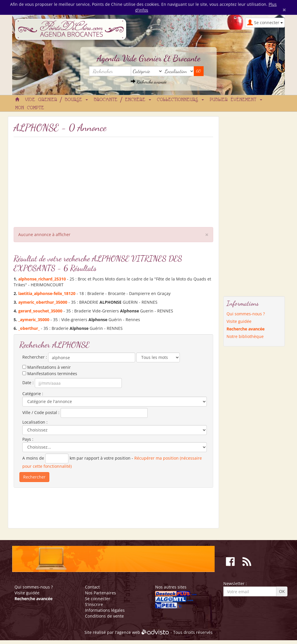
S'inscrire (94, 604)
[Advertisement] (113, 181)
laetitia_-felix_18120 (47, 293)
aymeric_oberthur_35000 (43, 302)
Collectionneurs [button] (180, 100)
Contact (92, 587)
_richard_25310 (42, 279)
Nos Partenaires (100, 593)
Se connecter (98, 599)
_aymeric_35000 (34, 320)
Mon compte (30, 108)
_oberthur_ (29, 328)
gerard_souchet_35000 (40, 311)
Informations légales (105, 610)
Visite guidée (239, 321)
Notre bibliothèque (245, 336)
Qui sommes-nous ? (246, 314)
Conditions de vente (104, 616)
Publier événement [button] (236, 100)
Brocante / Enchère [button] (122, 100)
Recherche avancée (149, 82)
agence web (128, 633)
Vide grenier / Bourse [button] (56, 100)
